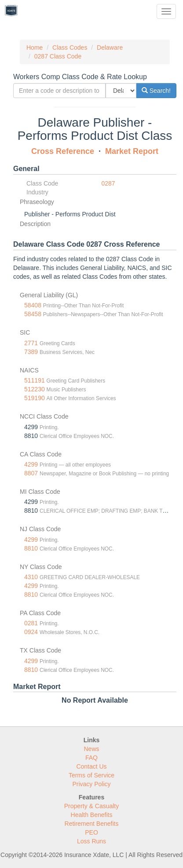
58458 (33, 314)
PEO (91, 832)
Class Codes (70, 47)
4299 (31, 464)
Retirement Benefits (92, 824)
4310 (31, 577)
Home (35, 47)
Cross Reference (63, 151)
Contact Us (91, 766)
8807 (31, 473)
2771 (31, 343)
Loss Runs (91, 841)
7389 (31, 352)
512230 (35, 389)
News (91, 749)
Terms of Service (91, 775)
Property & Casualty (92, 806)
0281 (31, 623)
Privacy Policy (91, 784)
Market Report (132, 151)
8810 (31, 548)
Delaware (110, 47)
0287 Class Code (58, 56)
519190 (35, 398)
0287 (108, 183)
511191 (35, 380)
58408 (33, 305)
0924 (31, 632)
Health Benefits (92, 815)
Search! (156, 91)
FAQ (91, 758)
